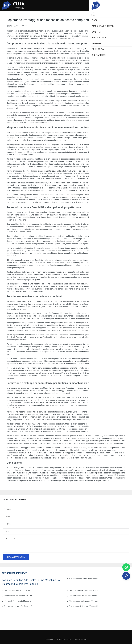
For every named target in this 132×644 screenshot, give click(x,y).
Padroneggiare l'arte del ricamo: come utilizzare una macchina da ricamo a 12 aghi (18, 606)
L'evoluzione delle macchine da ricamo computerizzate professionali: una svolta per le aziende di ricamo (83, 590)
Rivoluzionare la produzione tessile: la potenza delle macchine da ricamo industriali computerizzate (83, 578)
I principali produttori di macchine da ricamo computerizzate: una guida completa (18, 601)
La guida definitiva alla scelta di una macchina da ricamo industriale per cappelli (31, 582)
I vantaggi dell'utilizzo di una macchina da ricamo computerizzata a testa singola (18, 590)
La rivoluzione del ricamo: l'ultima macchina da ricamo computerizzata (83, 596)
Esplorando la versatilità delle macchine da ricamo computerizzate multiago (18, 596)
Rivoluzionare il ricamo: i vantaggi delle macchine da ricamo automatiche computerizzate (83, 606)
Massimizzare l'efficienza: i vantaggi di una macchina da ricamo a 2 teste (83, 601)
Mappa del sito (80, 639)
